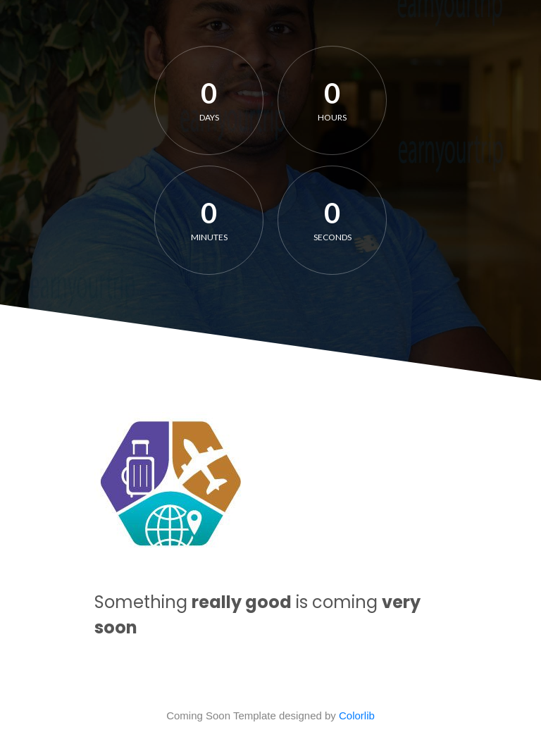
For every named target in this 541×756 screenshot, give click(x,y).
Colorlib (357, 715)
